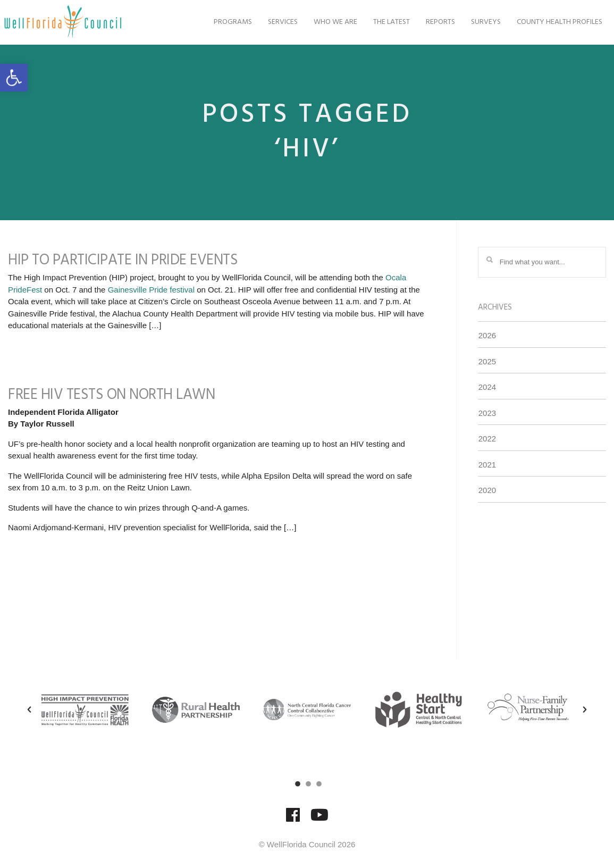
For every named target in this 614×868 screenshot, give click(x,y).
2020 (487, 490)
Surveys (474, 22)
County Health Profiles (547, 22)
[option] (85, 710)
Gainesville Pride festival (151, 290)
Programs (221, 22)
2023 (487, 413)
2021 (487, 465)
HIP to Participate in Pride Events (123, 260)
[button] (14, 78)
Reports (428, 22)
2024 (487, 387)
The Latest (379, 22)
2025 (487, 361)
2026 (487, 335)
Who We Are (323, 22)
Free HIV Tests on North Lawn (111, 395)
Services (271, 22)
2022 (487, 439)
